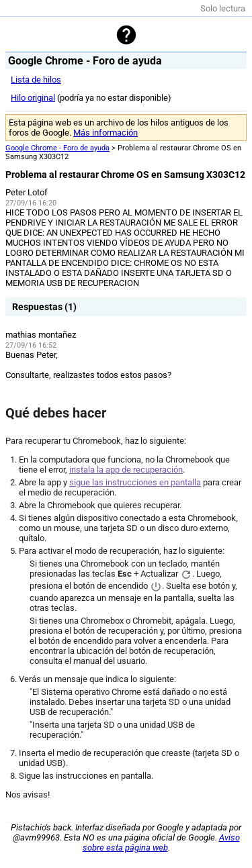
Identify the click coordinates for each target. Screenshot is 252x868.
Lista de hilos (36, 80)
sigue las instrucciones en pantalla (135, 482)
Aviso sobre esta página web (161, 842)
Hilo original (33, 98)
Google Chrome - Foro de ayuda (57, 148)
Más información (106, 133)
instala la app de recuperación (126, 470)
